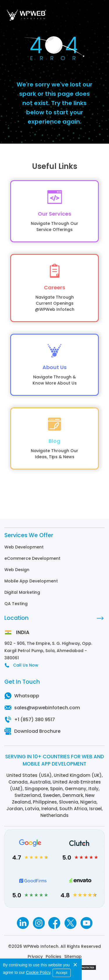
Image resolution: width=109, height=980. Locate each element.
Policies (53, 956)
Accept (62, 973)
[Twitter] (70, 923)
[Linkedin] (23, 923)
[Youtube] (86, 923)
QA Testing (16, 604)
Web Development (24, 547)
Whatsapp (27, 696)
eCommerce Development (32, 558)
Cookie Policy (38, 972)
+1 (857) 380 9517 (35, 720)
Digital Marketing (22, 592)
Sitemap (73, 956)
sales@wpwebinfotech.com (47, 708)
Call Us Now (26, 665)
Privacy (35, 956)
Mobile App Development (31, 581)
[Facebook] (54, 923)
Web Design (17, 570)
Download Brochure (37, 731)
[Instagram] (39, 923)
